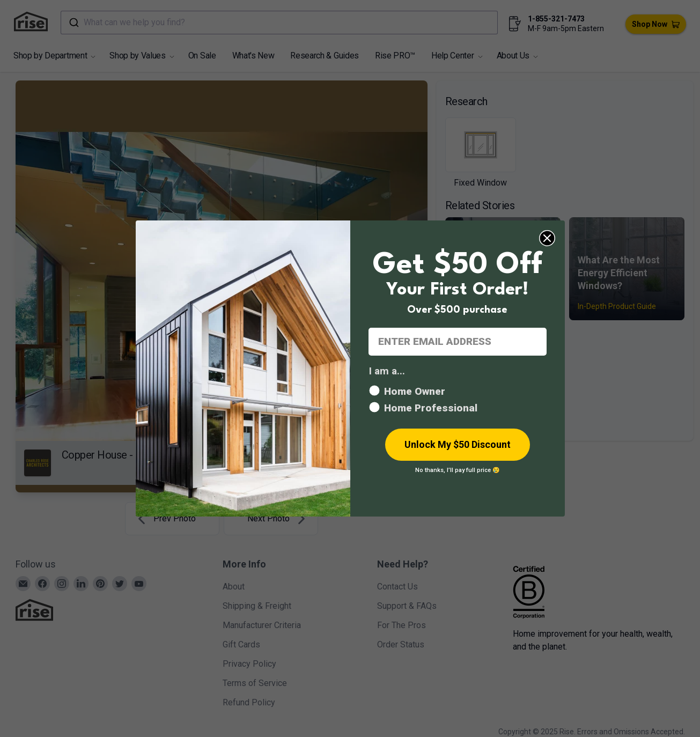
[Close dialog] (547, 238)
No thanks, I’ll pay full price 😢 (458, 470)
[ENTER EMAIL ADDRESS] (458, 342)
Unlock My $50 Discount (458, 444)
